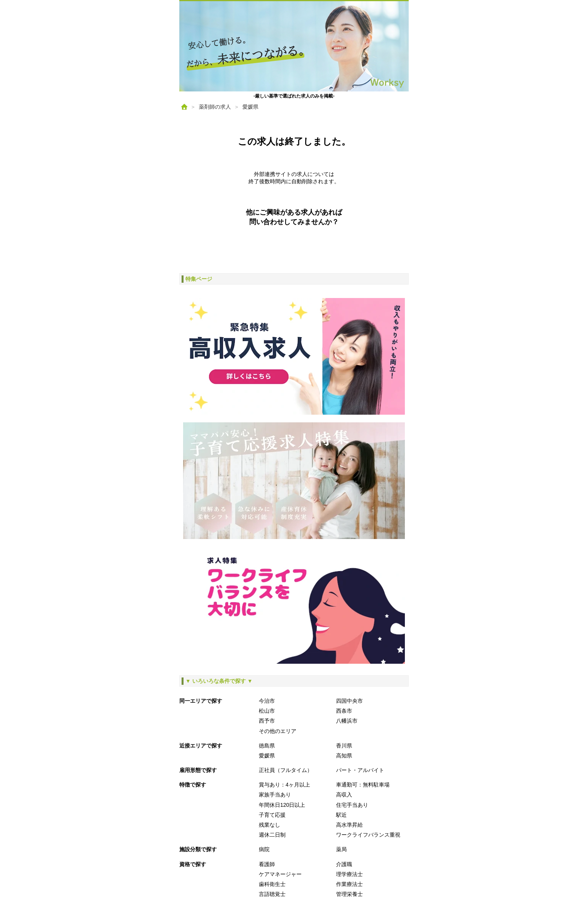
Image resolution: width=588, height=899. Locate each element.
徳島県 (267, 746)
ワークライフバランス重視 (368, 835)
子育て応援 (272, 815)
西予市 (267, 721)
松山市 (267, 711)
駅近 (341, 815)
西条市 (344, 711)
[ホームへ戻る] (294, 46)
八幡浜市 (347, 721)
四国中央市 (349, 701)
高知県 (344, 756)
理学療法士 (349, 874)
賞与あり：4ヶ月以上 (284, 785)
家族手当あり (275, 795)
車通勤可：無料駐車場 (363, 785)
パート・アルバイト (360, 770)
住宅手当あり (352, 805)
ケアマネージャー (280, 874)
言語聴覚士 (272, 894)
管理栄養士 (349, 894)
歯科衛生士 (272, 884)
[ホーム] (184, 107)
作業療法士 (349, 884)
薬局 (341, 849)
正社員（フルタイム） (286, 770)
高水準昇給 (349, 825)
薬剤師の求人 (215, 107)
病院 (264, 849)
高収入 (344, 795)
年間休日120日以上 (282, 805)
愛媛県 (250, 107)
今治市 (267, 701)
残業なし (270, 825)
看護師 (267, 864)
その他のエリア (278, 731)
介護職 (344, 864)
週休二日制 (272, 835)
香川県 (344, 746)
